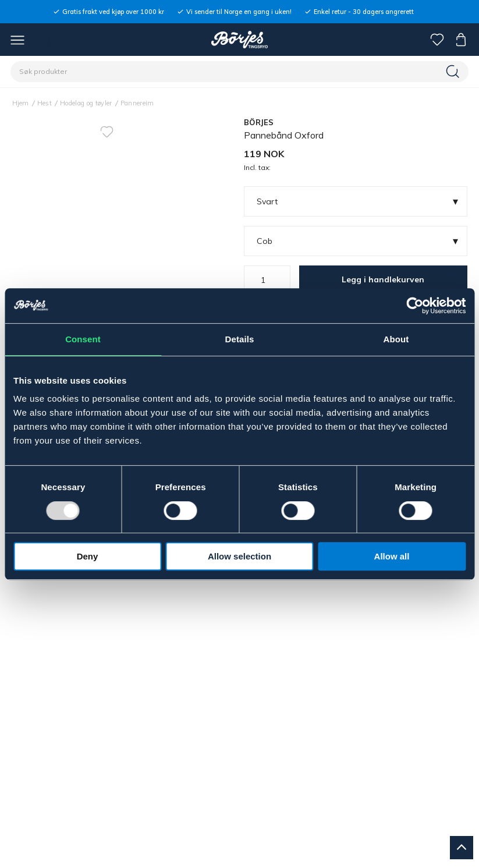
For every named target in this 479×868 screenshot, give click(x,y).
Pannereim (137, 103)
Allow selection (239, 556)
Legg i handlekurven (383, 279)
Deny (88, 556)
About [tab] (396, 339)
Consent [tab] (83, 339)
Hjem (21, 103)
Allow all (392, 556)
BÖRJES (259, 122)
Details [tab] (240, 339)
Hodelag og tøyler (86, 103)
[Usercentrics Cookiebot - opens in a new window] (415, 306)
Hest (45, 103)
